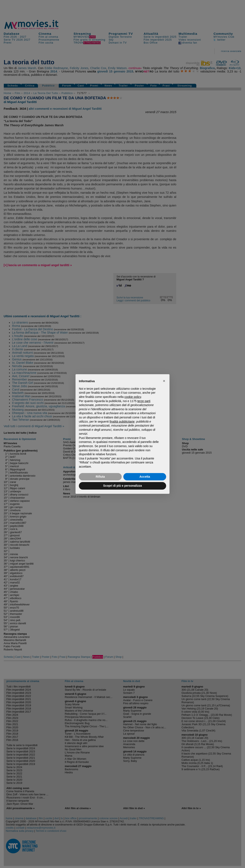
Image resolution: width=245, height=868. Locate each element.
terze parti (144, 401)
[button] (164, 381)
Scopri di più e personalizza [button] (122, 486)
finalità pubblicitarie (122, 422)
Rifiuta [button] (100, 477)
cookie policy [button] (133, 397)
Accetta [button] (145, 477)
